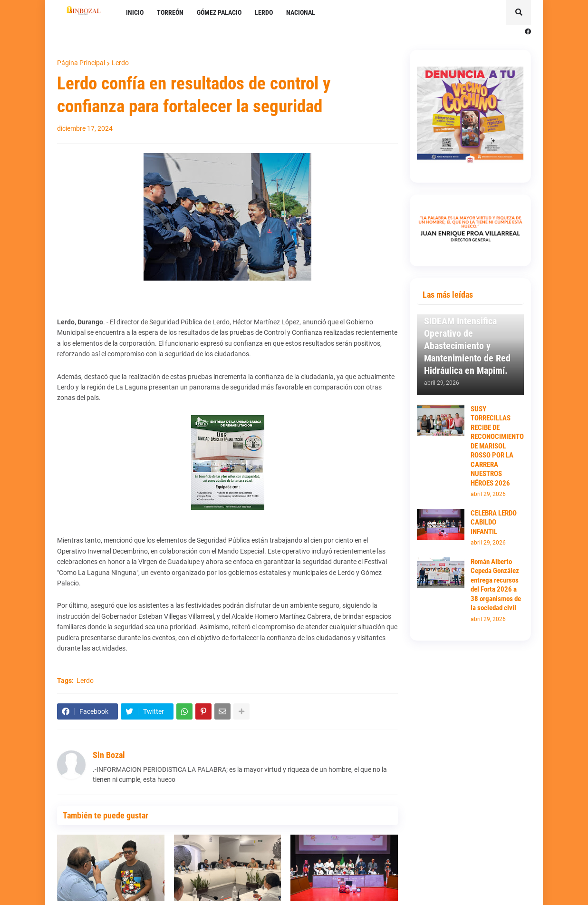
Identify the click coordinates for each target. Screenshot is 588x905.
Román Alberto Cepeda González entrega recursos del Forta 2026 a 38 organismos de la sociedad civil (496, 585)
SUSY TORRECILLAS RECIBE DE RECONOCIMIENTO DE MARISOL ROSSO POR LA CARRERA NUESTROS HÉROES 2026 (497, 446)
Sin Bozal (109, 755)
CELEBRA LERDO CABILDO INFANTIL (494, 522)
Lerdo (120, 63)
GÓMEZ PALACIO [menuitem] (219, 12)
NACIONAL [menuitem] (301, 12)
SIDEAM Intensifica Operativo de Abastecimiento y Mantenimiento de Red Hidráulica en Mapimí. (467, 346)
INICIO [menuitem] (135, 12)
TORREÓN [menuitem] (170, 12)
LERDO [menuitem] (264, 12)
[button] (519, 12)
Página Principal (81, 63)
